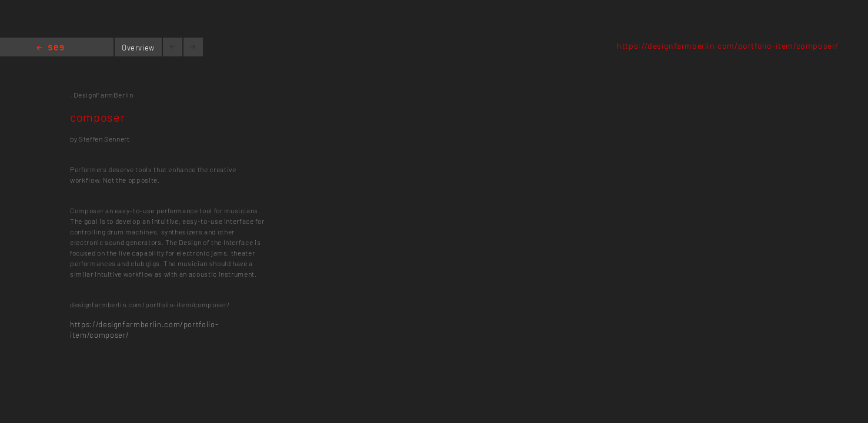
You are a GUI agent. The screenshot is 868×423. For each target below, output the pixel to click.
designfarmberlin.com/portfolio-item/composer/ (150, 304)
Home (50, 48)
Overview (138, 48)
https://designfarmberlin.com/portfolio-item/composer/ (728, 46)
